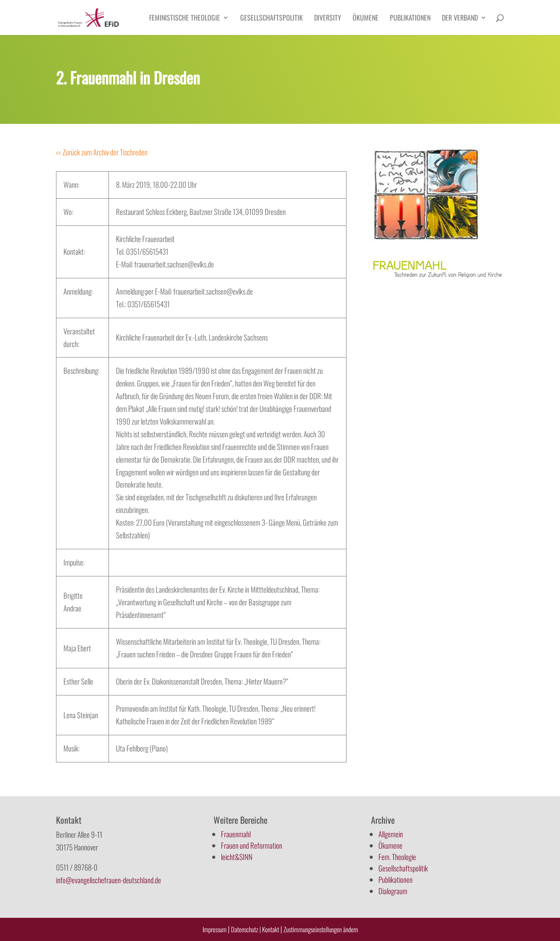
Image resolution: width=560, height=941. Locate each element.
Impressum (215, 929)
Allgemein (391, 834)
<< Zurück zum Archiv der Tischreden (102, 152)
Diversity (328, 19)
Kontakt (271, 929)
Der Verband (460, 19)
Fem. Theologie (397, 857)
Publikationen (410, 19)
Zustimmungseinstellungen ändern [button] (321, 929)
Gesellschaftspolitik (271, 19)
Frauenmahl (236, 834)
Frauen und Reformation (252, 845)
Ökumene (366, 19)
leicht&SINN (237, 857)
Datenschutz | (246, 929)
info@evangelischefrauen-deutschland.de (108, 880)
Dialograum (393, 891)
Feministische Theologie (185, 19)
